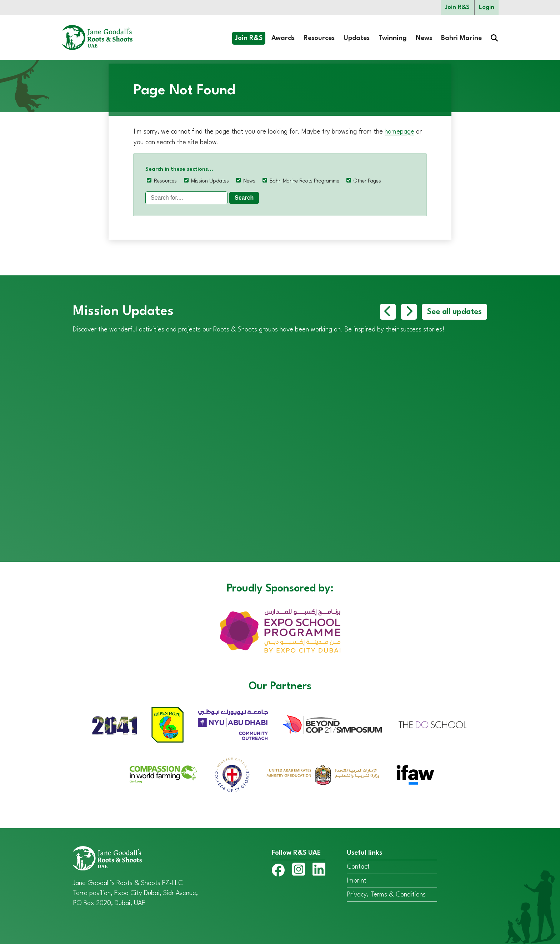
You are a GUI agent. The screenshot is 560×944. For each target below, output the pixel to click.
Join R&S (457, 7)
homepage (399, 132)
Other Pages (367, 181)
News (424, 38)
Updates (357, 38)
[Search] (186, 198)
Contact (358, 867)
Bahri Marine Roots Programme (304, 181)
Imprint (357, 881)
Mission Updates (210, 181)
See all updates (454, 312)
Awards (283, 38)
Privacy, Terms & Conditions (386, 895)
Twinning (393, 38)
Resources (319, 38)
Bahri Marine (461, 38)
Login (487, 7)
